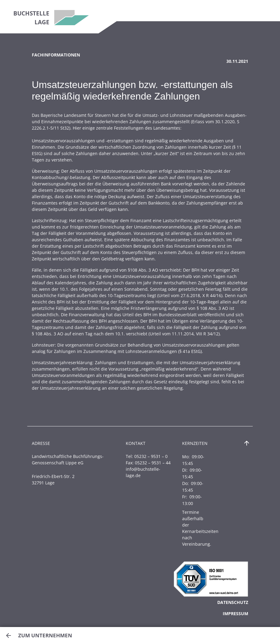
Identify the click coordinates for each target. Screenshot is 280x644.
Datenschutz (233, 602)
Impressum (235, 613)
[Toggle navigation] (268, 11)
